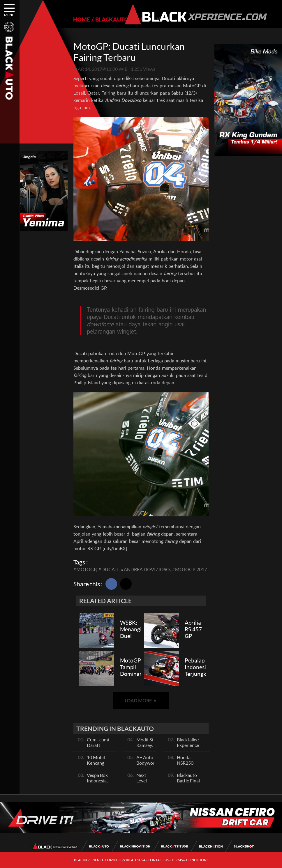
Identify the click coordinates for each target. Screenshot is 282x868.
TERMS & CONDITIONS (190, 860)
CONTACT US (158, 860)
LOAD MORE (141, 700)
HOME (82, 19)
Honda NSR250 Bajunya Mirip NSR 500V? (191, 766)
